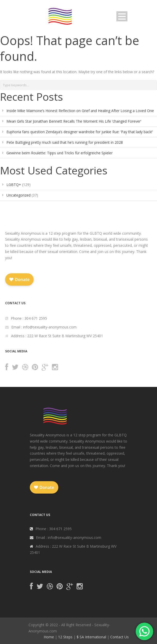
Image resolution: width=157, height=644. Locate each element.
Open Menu (122, 16)
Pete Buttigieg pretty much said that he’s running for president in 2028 (65, 142)
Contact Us (119, 637)
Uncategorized (19, 195)
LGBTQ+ (14, 185)
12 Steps (65, 637)
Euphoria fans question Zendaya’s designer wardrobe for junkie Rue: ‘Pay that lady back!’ (80, 132)
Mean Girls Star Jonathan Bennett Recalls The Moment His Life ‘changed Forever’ (74, 121)
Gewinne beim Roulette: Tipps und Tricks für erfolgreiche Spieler (59, 153)
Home (49, 637)
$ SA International (91, 637)
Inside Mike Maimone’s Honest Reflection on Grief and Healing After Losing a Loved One (80, 111)
